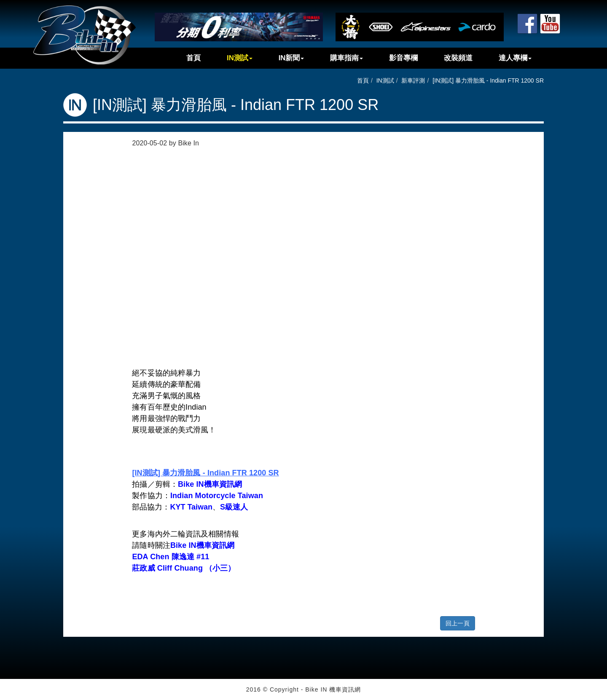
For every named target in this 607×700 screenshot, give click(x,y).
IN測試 (240, 58)
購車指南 (346, 58)
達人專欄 (515, 58)
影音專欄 (403, 58)
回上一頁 (457, 623)
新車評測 (413, 80)
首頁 (193, 58)
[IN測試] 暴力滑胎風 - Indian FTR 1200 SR (488, 80)
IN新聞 (291, 58)
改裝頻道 (458, 58)
